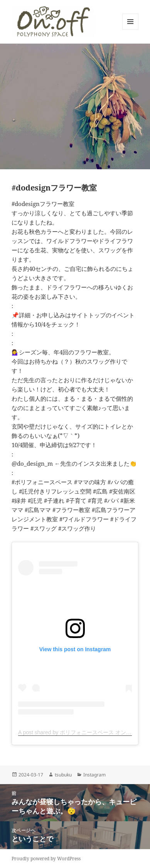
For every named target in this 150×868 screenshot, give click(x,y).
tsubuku (63, 775)
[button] (53, 22)
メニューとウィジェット (130, 30)
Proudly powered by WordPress (46, 859)
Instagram (94, 775)
